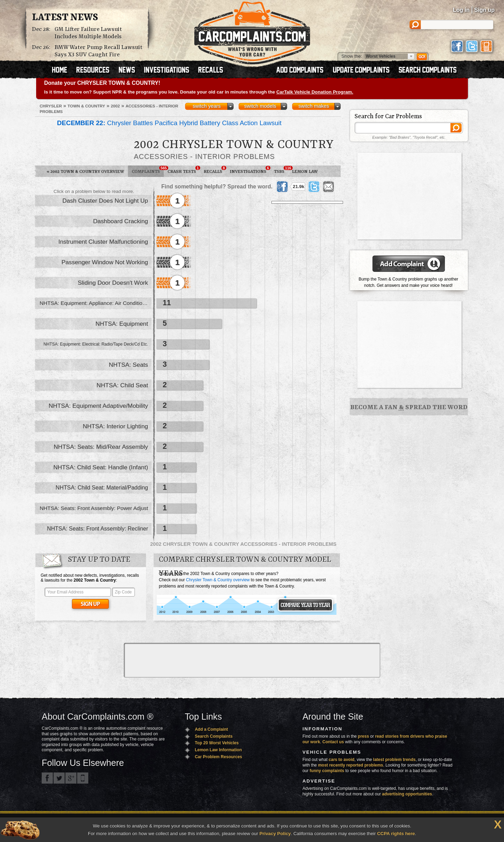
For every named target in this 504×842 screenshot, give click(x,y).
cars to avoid (342, 760)
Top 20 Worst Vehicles (217, 743)
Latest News (65, 18)
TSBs (281, 170)
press (364, 736)
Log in (461, 10)
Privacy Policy (275, 833)
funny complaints (327, 771)
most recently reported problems (351, 765)
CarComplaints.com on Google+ (71, 778)
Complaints (148, 170)
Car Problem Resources (218, 757)
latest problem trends (395, 760)
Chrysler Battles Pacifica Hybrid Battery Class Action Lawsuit (169, 123)
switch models (260, 106)
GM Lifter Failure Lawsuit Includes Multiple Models (88, 33)
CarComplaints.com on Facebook (47, 778)
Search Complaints (214, 736)
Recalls (215, 170)
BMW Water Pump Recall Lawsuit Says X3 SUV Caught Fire (99, 51)
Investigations (250, 170)
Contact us (333, 742)
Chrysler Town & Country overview (218, 580)
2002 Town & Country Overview (85, 172)
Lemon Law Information (218, 750)
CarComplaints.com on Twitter (59, 778)
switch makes (314, 106)
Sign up (484, 10)
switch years (207, 106)
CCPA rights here (396, 833)
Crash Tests (184, 170)
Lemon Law (305, 172)
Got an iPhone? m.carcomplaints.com (83, 778)
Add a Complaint (211, 729)
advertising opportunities (407, 794)
